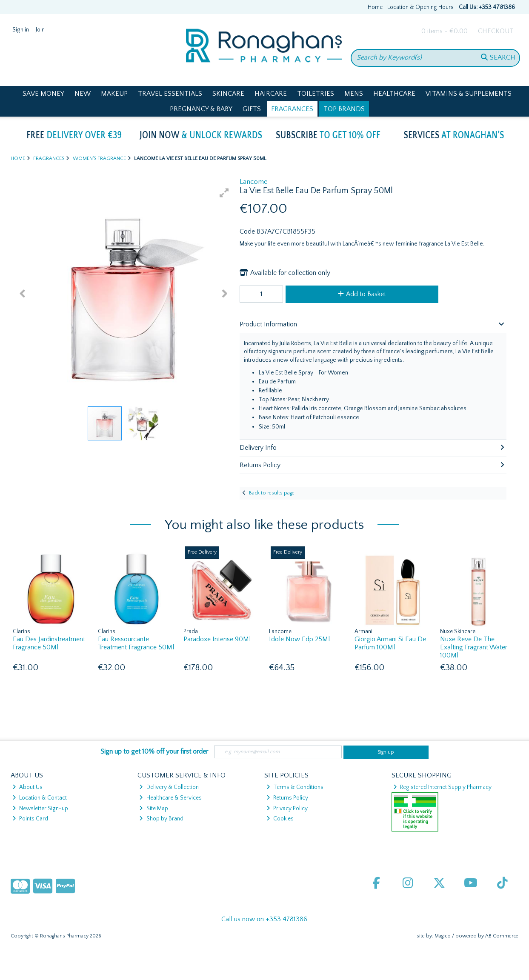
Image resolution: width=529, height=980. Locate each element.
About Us (27, 787)
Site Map (153, 809)
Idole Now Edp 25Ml (299, 639)
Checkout (496, 31)
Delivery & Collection (169, 787)
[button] (224, 193)
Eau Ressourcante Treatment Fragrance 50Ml (136, 643)
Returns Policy (287, 798)
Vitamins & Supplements (469, 94)
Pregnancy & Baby (201, 109)
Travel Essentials (170, 94)
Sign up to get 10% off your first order (154, 751)
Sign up (386, 752)
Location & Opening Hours (420, 7)
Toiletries (316, 94)
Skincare (228, 94)
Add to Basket (362, 294)
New (83, 94)
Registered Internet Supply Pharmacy (442, 787)
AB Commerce (502, 936)
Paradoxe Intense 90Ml (217, 639)
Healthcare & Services (170, 798)
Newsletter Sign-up (40, 809)
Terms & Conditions (295, 787)
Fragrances (292, 109)
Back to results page (272, 493)
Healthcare (394, 94)
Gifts (252, 109)
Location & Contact (40, 798)
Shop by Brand (161, 819)
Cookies (280, 819)
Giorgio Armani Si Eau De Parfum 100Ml (390, 643)
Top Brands (344, 109)
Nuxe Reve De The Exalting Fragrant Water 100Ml (474, 647)
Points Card (30, 819)
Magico (443, 936)
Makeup (114, 94)
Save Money (43, 94)
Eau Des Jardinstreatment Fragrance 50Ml (49, 643)
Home (375, 7)
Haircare (271, 94)
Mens (354, 94)
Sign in (21, 30)
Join (40, 30)
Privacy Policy (287, 809)
